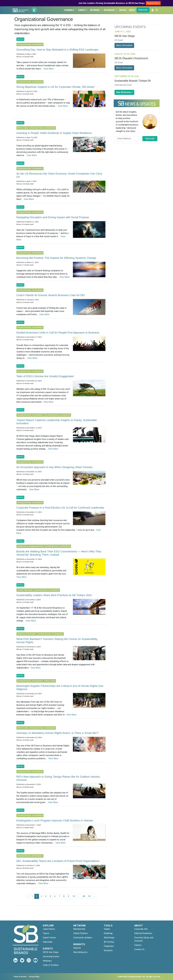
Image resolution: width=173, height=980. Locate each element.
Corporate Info (141, 929)
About (132, 10)
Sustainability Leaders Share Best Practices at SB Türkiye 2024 (54, 595)
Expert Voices (49, 938)
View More (49, 69)
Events (82, 10)
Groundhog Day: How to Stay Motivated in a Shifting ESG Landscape (57, 50)
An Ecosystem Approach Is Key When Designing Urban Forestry (55, 467)
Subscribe (143, 10)
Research (108, 950)
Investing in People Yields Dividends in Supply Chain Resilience (54, 133)
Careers (138, 945)
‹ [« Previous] (28, 896)
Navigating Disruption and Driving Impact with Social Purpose (53, 217)
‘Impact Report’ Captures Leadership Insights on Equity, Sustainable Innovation (57, 422)
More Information (124, 45)
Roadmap (108, 933)
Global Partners (81, 933)
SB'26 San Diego (51, 952)
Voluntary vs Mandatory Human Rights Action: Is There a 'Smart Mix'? (58, 733)
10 (74, 896)
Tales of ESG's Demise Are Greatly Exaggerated (45, 376)
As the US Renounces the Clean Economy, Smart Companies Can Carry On (59, 175)
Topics (46, 933)
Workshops (109, 938)
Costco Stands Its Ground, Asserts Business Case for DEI (51, 295)
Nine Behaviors (80, 952)
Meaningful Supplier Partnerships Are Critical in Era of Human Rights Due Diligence (60, 688)
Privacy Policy (34, 977)
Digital (123, 10)
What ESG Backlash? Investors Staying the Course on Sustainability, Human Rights (57, 641)
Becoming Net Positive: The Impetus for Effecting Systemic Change (56, 258)
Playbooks (109, 946)
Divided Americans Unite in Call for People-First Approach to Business (58, 333)
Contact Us (139, 949)
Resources (109, 10)
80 (84, 896)
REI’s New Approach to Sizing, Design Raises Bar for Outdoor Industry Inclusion (58, 778)
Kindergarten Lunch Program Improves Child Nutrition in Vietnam (55, 820)
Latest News (49, 929)
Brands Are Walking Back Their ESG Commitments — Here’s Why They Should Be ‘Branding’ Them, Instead (59, 553)
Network (95, 10)
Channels (69, 10)
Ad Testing (109, 942)
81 (90, 896)
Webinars (47, 961)
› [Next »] (95, 896)
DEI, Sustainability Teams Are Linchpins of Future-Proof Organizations (58, 861)
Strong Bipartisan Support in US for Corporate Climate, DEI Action (56, 87)
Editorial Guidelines (143, 933)
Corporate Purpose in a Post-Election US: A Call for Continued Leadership (60, 508)
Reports (77, 948)
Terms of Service (20, 977)
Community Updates (83, 938)
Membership (79, 929)
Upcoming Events (51, 956)
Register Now (153, 3)
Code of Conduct (51, 965)
